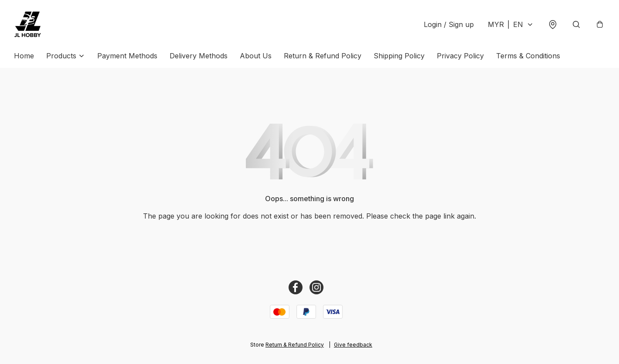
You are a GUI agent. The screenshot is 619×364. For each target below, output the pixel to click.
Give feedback (353, 345)
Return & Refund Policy (323, 56)
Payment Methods (127, 56)
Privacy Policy (460, 56)
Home (24, 56)
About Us (256, 56)
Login (449, 24)
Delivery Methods (199, 56)
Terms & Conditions (528, 56)
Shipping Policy (399, 56)
